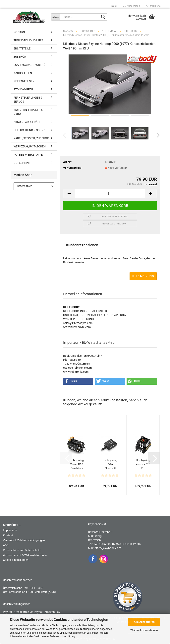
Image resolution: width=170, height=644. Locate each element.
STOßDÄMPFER (23, 89)
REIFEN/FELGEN (24, 81)
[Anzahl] (110, 194)
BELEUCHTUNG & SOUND (29, 130)
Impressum (10, 530)
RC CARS (19, 32)
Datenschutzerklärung (62, 636)
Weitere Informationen (144, 630)
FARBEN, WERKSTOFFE (28, 155)
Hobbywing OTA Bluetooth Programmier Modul (110, 464)
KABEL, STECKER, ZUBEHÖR (31, 138)
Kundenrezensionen (82, 245)
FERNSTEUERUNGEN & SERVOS (28, 100)
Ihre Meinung (143, 276)
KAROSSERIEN (23, 73)
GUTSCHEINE (22, 163)
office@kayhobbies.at (108, 548)
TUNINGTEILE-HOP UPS (28, 40)
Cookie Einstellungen (16, 560)
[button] (114, 6)
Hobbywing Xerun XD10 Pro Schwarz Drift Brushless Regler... (143, 464)
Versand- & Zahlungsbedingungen (24, 540)
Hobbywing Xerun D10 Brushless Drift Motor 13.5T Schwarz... (77, 464)
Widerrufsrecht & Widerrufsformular (25, 555)
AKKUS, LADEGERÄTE (27, 122)
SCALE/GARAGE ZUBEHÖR (30, 65)
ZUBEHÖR (20, 57)
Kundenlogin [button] (132, 6)
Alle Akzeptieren (144, 622)
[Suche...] (55, 17)
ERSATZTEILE (22, 48)
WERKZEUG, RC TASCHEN (30, 146)
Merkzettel (154, 6)
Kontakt (8, 535)
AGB (6, 545)
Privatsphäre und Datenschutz (22, 550)
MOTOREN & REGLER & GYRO (28, 112)
